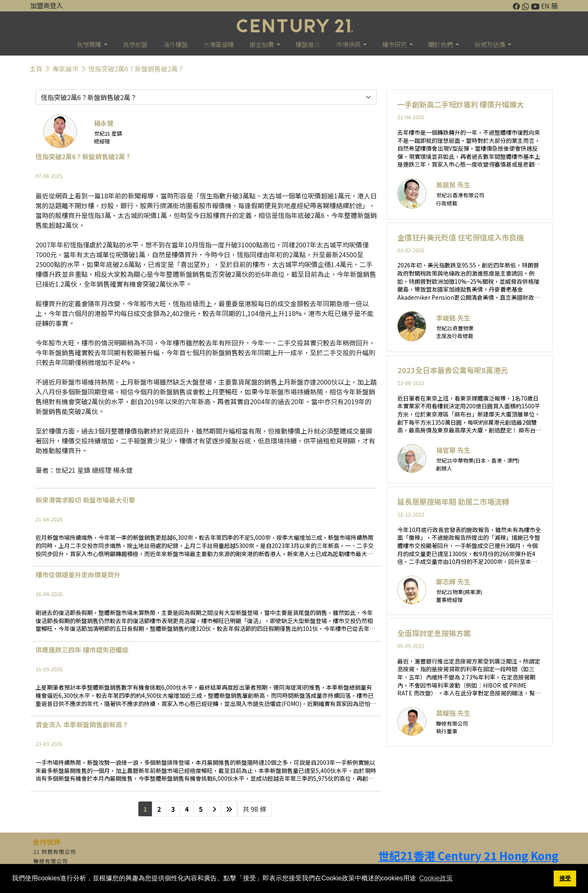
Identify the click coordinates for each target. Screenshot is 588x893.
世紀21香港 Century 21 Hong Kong (468, 856)
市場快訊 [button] (349, 44)
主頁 (36, 69)
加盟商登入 (47, 5)
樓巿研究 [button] (395, 44)
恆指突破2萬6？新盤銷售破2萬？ (136, 69)
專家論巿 (65, 69)
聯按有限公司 (51, 861)
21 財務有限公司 (55, 852)
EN (545, 6)
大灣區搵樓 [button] (219, 44)
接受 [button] (565, 878)
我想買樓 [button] (90, 44)
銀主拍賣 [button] (262, 44)
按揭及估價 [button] (490, 44)
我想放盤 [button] (135, 44)
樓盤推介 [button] (308, 44)
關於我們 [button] (441, 44)
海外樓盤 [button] (176, 44)
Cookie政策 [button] (436, 878)
